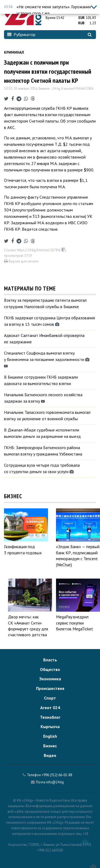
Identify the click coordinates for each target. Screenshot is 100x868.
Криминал (14, 52)
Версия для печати (21, 261)
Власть (50, 660)
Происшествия (50, 688)
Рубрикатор (21, 34)
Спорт (50, 698)
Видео (50, 755)
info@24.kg (55, 782)
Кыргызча (50, 726)
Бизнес (50, 746)
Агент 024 (50, 708)
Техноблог (50, 717)
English (50, 736)
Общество (50, 669)
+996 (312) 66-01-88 (57, 775)
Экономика (50, 679)
